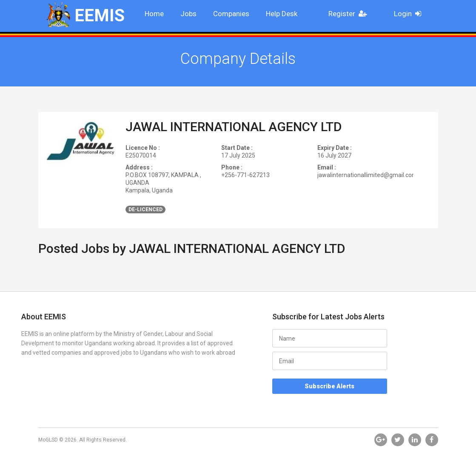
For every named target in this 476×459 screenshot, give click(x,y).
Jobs (188, 14)
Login (410, 14)
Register (350, 14)
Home (154, 14)
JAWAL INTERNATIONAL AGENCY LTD (234, 127)
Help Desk (282, 14)
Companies (231, 14)
